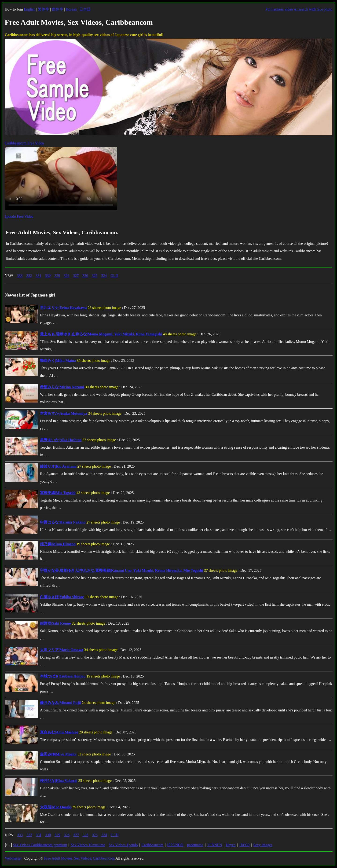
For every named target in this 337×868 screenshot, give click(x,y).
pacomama (195, 845)
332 (29, 276)
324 (104, 276)
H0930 (244, 845)
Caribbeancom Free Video (24, 143)
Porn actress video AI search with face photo (299, 9)
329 (57, 276)
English (30, 9)
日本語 (85, 9)
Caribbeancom (152, 845)
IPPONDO (175, 845)
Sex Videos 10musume (88, 845)
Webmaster (13, 858)
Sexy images (263, 845)
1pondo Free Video (19, 216)
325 (95, 276)
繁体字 (44, 9)
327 (76, 276)
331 (38, 276)
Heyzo (231, 845)
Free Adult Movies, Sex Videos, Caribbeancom (79, 858)
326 (85, 276)
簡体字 (58, 9)
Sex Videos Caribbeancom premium (40, 845)
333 (20, 276)
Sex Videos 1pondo (123, 845)
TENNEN (215, 845)
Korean (71, 9)
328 (66, 276)
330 (48, 276)
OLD (114, 276)
